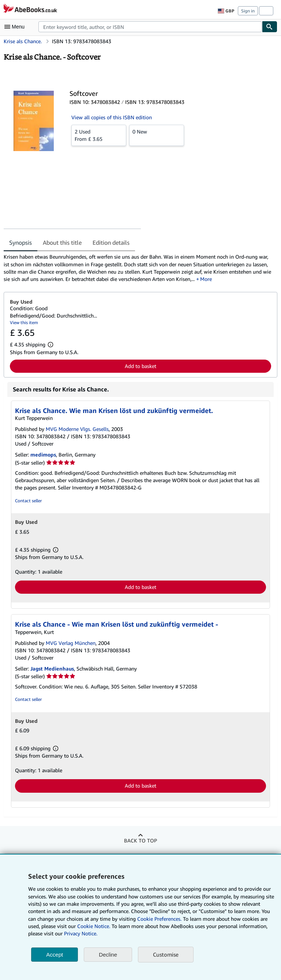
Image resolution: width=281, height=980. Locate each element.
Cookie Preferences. (159, 919)
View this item (24, 322)
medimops (43, 455)
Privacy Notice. (81, 933)
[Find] (270, 27)
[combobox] (150, 27)
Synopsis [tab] (20, 243)
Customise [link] (166, 954)
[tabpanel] (138, 268)
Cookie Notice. (94, 926)
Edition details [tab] (111, 243)
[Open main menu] (16, 27)
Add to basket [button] (140, 366)
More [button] (206, 279)
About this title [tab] (62, 243)
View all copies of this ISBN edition (112, 117)
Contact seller (28, 501)
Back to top (140, 840)
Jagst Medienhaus (52, 669)
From (99, 135)
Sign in (248, 11)
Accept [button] (55, 955)
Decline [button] (108, 955)
